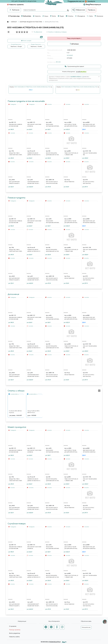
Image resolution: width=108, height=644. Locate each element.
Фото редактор (15, 633)
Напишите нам (86, 627)
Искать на (31, 89)
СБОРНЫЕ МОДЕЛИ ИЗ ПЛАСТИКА (31, 22)
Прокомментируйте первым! (74, 66)
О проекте (13, 626)
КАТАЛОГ (14, 22)
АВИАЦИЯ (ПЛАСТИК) (52, 22)
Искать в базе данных (74, 72)
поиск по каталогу (29, 10)
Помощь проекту (15, 630)
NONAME (70, 55)
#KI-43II (58, 62)
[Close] (99, 77)
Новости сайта (14, 637)
